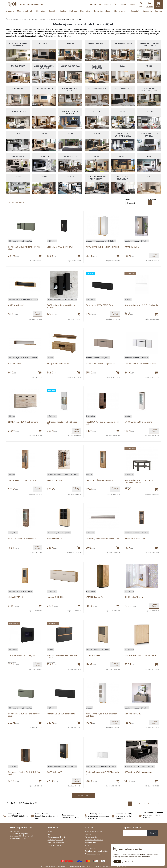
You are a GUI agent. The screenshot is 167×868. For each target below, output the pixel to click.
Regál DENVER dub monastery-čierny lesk (102, 423)
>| (158, 804)
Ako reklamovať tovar (93, 854)
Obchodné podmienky (56, 843)
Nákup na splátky (91, 837)
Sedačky (52, 11)
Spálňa (63, 11)
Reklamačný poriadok (55, 840)
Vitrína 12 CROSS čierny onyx (60, 247)
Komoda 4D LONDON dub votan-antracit (62, 656)
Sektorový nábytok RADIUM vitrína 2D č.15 (24, 773)
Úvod (116, 4)
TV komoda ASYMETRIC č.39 (99, 305)
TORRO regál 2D (54, 539)
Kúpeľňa (159, 11)
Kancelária (147, 11)
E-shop (124, 4)
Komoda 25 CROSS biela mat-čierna (141, 364)
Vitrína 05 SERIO (132, 247)
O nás (50, 831)
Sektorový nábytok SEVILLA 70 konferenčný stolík (139, 481)
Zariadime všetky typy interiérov (97, 851)
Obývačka (40, 11)
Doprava (88, 834)
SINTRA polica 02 (16, 364)
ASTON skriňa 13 (55, 772)
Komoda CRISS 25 (55, 597)
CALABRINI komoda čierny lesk (22, 655)
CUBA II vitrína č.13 (94, 655)
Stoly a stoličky (121, 11)
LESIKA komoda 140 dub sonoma (23, 422)
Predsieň (135, 11)
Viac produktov (83, 795)
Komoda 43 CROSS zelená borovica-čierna (25, 715)
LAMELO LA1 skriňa (94, 597)
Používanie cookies (55, 845)
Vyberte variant (154, 255)
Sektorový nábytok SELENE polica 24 (141, 305)
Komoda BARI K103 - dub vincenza (140, 655)
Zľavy (87, 845)
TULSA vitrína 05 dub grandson (22, 480)
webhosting (105, 866)
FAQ (49, 834)
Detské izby (86, 11)
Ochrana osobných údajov (57, 837)
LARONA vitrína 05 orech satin (22, 539)
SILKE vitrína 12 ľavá (134, 597)
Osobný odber (90, 848)
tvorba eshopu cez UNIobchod (91, 866)
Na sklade (9, 11)
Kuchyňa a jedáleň (102, 11)
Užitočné (108, 4)
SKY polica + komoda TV (58, 364)
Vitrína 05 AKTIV (54, 480)
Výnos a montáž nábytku (94, 840)
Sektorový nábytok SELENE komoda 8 (102, 773)
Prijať (117, 861)
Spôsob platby (90, 843)
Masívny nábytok (25, 11)
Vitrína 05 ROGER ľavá (135, 539)
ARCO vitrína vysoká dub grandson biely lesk (101, 715)
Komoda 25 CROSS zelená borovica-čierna (25, 248)
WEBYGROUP (122, 866)
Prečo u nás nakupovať (93, 831)
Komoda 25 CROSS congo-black (100, 364)
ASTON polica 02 (16, 305)
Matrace (73, 11)
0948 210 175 (21, 838)
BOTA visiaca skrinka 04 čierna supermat (61, 306)
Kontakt (132, 4)
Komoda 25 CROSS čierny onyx (61, 714)
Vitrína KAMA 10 (15, 597)
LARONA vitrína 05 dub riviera (99, 480)
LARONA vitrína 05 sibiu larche (138, 422)
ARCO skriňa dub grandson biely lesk (102, 247)
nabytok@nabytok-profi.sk (24, 836)
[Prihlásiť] (149, 5)
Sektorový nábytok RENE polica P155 (102, 539)
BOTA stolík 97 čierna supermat (138, 772)
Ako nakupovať (96, 4)
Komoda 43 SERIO (133, 714)
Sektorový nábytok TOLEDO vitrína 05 (63, 423)
